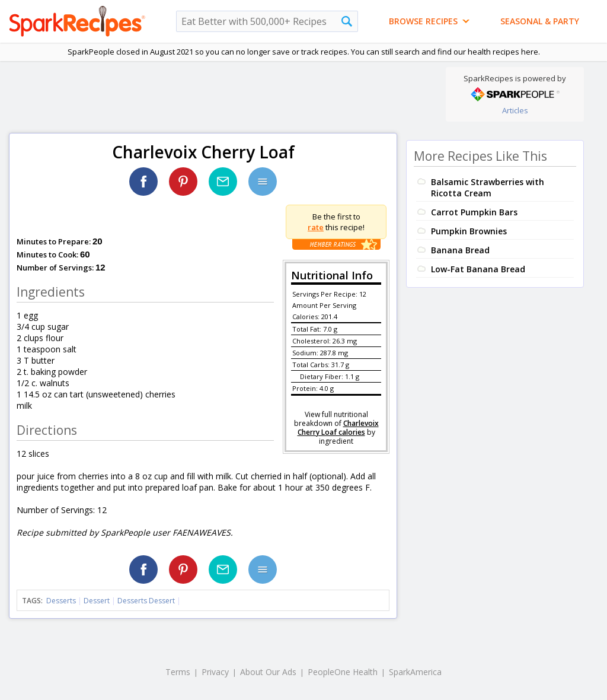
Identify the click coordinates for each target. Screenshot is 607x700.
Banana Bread (460, 250)
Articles (515, 110)
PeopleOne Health (343, 672)
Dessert (97, 601)
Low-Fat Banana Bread (478, 269)
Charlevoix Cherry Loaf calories (338, 428)
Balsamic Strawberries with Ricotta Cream (488, 187)
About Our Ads (268, 672)
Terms (178, 672)
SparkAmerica (415, 672)
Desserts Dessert (146, 601)
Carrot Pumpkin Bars (474, 212)
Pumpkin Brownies (469, 231)
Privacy (215, 672)
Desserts (61, 601)
